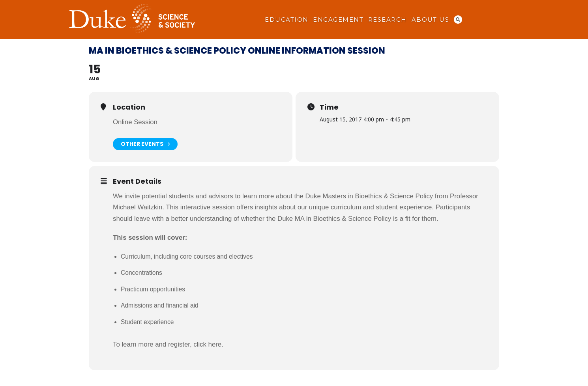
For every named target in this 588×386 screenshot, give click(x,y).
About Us (431, 20)
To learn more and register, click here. (168, 344)
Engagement (338, 20)
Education (287, 20)
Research (388, 20)
